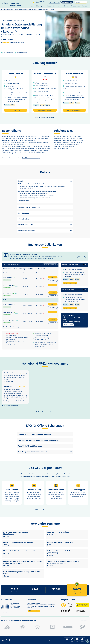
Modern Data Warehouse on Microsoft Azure (21, 551)
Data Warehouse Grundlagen (59, 532)
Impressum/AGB (48, 640)
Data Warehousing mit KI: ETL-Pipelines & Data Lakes (22, 573)
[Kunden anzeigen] (84, 621)
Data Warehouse (43, 10)
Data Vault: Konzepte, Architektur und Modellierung (18, 533)
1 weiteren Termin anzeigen (13, 327)
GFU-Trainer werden (54, 2)
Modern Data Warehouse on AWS (60, 542)
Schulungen (40, 6)
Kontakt (85, 6)
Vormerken (53, 280)
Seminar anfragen (67, 2)
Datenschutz (58, 640)
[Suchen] (81, 2)
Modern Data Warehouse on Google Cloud (20, 542)
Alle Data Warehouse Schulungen (13, 21)
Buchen (53, 277)
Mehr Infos (82, 256)
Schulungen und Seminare (12, 10)
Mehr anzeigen (24, 201)
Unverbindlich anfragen (45, 110)
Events (66, 6)
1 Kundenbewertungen (17, 43)
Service (59, 6)
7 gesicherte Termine (13, 83)
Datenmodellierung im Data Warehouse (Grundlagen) (63, 552)
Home (31, 6)
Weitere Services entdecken (45, 510)
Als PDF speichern (21, 53)
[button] (45, 434)
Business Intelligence (29, 10)
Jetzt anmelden (34, 611)
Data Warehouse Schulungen (31, 158)
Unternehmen (75, 6)
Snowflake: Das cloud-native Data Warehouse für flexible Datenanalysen (23, 562)
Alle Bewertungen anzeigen (45, 412)
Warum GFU (50, 6)
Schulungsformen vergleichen (45, 118)
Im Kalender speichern (50, 265)
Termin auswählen (16, 110)
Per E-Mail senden (7, 53)
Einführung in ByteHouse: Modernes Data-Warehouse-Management (63, 562)
